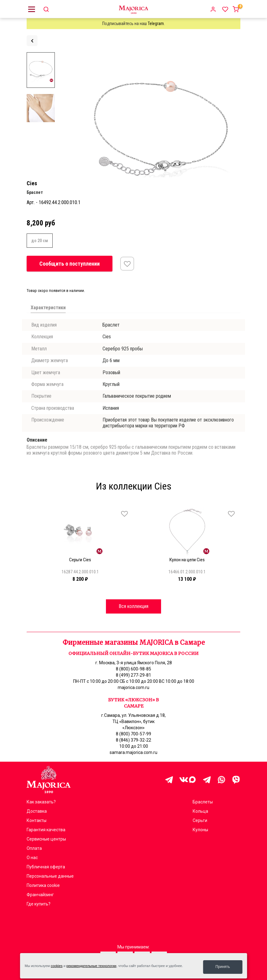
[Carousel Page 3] (36, 506)
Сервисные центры (46, 839)
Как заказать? (41, 802)
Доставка (37, 811)
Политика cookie (43, 885)
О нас (32, 858)
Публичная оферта (46, 867)
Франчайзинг (40, 895)
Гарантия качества (46, 830)
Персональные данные (50, 876)
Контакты (37, 820)
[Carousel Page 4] (40, 506)
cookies (57, 967)
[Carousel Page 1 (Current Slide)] (28, 506)
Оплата (34, 848)
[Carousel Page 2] (32, 506)
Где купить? (39, 904)
